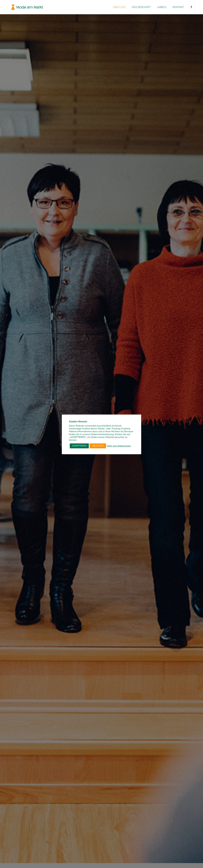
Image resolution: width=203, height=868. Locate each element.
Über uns (119, 7)
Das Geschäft (141, 7)
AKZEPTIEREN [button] (79, 446)
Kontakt (178, 7)
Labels (162, 7)
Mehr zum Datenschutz (119, 446)
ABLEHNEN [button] (98, 446)
